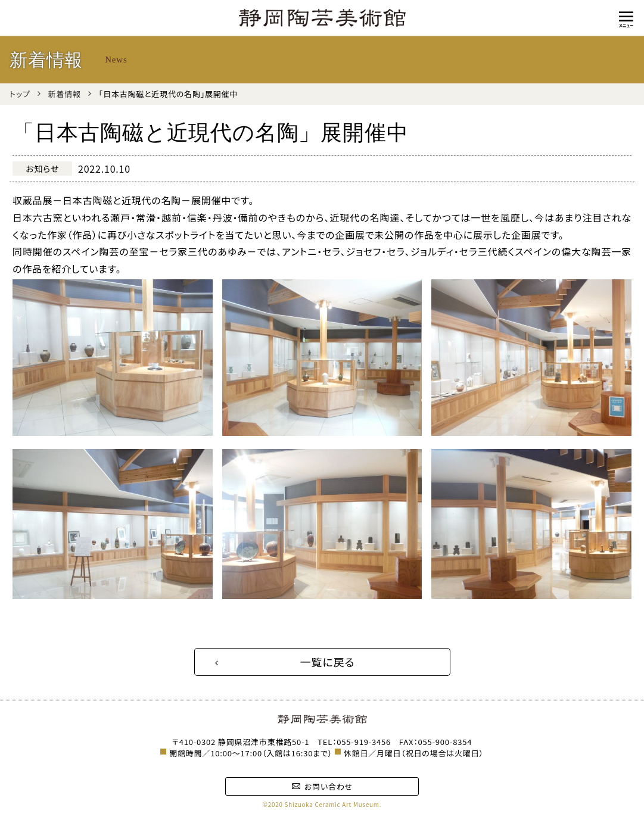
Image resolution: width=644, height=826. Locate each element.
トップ (20, 94)
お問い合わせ (322, 786)
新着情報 (65, 94)
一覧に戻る (327, 662)
